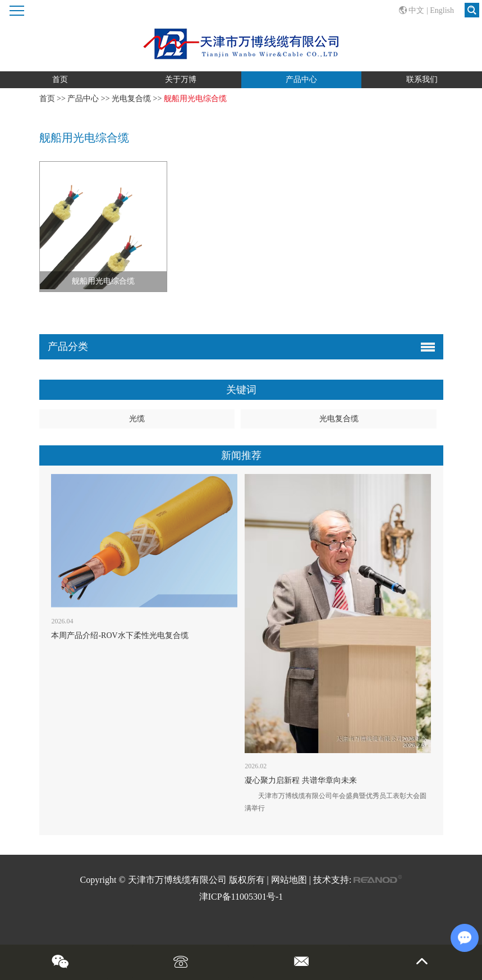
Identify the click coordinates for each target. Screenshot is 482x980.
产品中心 (301, 79)
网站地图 (289, 880)
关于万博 (181, 79)
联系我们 (422, 79)
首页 (60, 79)
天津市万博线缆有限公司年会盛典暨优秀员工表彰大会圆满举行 (336, 802)
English (442, 10)
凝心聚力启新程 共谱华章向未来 (301, 780)
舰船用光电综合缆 (195, 99)
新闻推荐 (241, 455)
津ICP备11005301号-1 (241, 897)
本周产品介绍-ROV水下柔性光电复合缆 (120, 635)
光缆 (137, 419)
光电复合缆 (131, 99)
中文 (416, 10)
